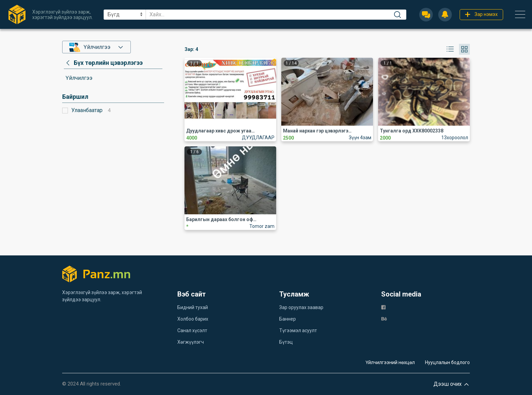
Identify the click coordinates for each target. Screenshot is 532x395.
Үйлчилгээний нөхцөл (390, 362)
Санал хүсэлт (192, 330)
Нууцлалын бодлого (447, 362)
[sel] (125, 15)
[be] (384, 318)
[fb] (383, 307)
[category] (103, 63)
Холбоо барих (193, 319)
